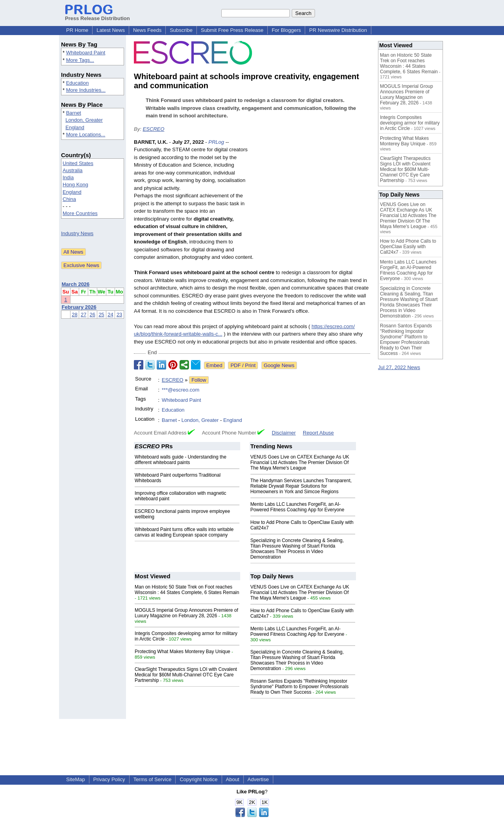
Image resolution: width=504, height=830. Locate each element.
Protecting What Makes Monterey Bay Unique (183, 652)
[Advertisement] (311, 196)
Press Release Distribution (97, 15)
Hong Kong (75, 185)
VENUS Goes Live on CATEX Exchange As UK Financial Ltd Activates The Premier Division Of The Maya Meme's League (300, 462)
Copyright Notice (198, 779)
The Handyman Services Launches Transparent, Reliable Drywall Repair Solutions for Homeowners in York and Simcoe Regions (301, 486)
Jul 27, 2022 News (399, 367)
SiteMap (76, 779)
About (233, 779)
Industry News (77, 233)
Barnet (74, 113)
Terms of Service (153, 779)
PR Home (77, 30)
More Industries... (86, 90)
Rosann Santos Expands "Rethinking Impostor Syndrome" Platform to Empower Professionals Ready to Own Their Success (300, 687)
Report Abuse (318, 433)
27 (83, 315)
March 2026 (76, 284)
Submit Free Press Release (232, 30)
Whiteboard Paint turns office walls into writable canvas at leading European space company (184, 532)
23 (119, 315)
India (68, 177)
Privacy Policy (109, 779)
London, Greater (84, 120)
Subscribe (181, 30)
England (75, 127)
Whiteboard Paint (86, 53)
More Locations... (86, 135)
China (69, 199)
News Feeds (147, 30)
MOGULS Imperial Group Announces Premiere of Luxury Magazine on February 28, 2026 (186, 613)
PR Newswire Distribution (338, 30)
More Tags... (80, 60)
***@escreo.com (181, 390)
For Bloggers (286, 30)
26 (93, 315)
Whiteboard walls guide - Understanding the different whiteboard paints (181, 460)
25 (101, 315)
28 (74, 315)
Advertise (258, 779)
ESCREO (153, 129)
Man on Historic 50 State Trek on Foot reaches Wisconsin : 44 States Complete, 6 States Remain (187, 590)
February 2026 (79, 307)
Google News (279, 365)
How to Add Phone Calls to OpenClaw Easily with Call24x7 (408, 247)
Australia (73, 170)
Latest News (111, 30)
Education (78, 83)
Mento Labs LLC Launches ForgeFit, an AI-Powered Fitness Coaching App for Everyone (297, 507)
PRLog (216, 142)
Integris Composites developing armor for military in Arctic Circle (410, 123)
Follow (199, 380)
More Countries (80, 213)
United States (78, 163)
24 (110, 315)
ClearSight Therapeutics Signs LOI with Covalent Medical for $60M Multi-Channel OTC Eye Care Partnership (186, 675)
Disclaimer (284, 433)
